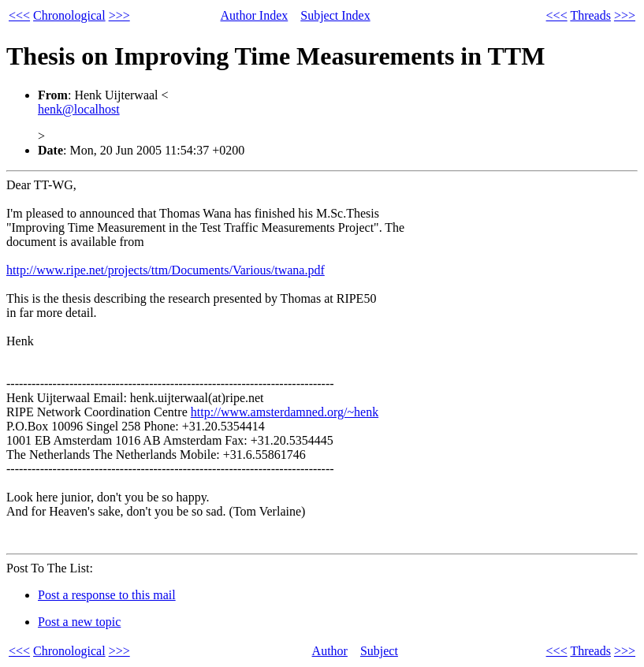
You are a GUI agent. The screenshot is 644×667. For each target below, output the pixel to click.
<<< (19, 15)
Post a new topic (79, 622)
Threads (590, 15)
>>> (119, 15)
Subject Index (335, 15)
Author (330, 651)
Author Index (255, 15)
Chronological (69, 15)
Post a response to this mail (107, 595)
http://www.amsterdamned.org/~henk (285, 412)
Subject (379, 651)
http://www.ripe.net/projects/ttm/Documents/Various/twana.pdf (166, 270)
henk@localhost (79, 109)
